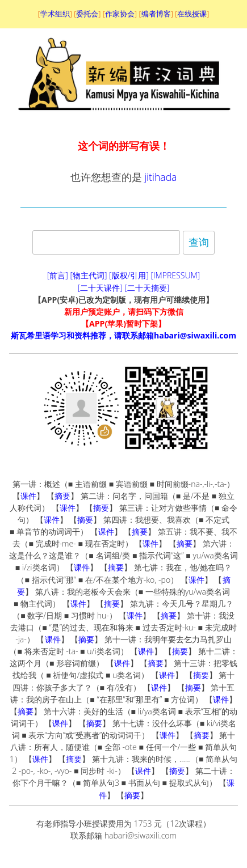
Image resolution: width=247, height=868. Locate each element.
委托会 (87, 14)
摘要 (62, 496)
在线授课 (192, 14)
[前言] (58, 275)
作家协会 (120, 14)
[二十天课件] (100, 288)
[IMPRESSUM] (176, 275)
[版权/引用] (129, 275)
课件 (28, 496)
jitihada (160, 177)
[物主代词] (88, 275)
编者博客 (156, 14)
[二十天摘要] (147, 288)
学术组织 (55, 14)
